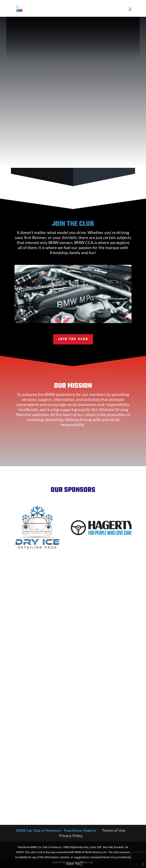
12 (82, 318)
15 (93, 318)
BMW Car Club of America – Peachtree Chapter (56, 830)
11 (78, 318)
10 (75, 318)
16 (96, 318)
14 (89, 318)
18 (103, 318)
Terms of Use (114, 830)
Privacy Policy (71, 836)
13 (86, 318)
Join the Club (73, 339)
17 (100, 318)
